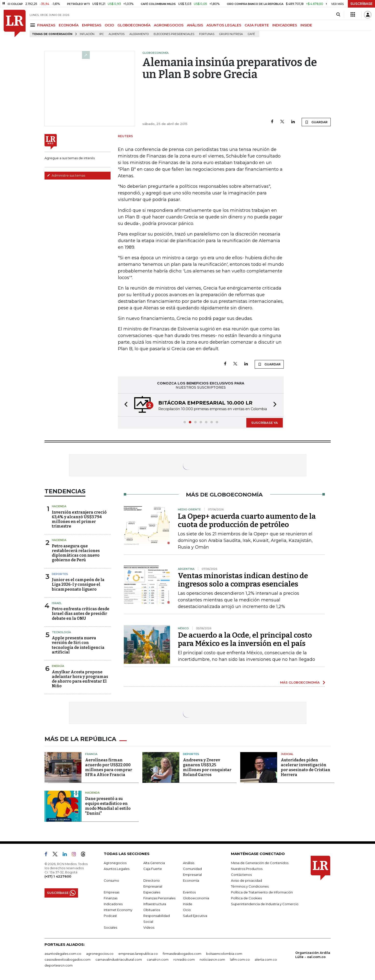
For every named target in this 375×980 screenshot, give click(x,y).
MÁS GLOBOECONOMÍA (300, 682)
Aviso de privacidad (246, 880)
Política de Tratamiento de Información (262, 892)
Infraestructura (155, 904)
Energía (58, 666)
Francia (91, 754)
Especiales (152, 892)
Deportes (60, 574)
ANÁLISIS (195, 25)
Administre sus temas (66, 175)
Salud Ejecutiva (195, 916)
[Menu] (33, 25)
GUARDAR (316, 122)
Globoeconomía (196, 898)
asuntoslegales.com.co (63, 954)
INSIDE (306, 25)
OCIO (109, 25)
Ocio (187, 910)
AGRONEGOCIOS (169, 25)
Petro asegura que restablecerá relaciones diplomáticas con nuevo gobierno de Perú (76, 553)
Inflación (87, 34)
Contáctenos (241, 875)
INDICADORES (285, 25)
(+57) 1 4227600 (58, 876)
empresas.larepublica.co (138, 954)
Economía (191, 880)
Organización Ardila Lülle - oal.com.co (313, 955)
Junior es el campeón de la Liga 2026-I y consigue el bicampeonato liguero (78, 584)
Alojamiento (139, 34)
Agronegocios (115, 863)
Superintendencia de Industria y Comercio (265, 904)
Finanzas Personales (159, 898)
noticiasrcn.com (212, 959)
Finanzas (111, 898)
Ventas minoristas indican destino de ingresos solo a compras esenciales (243, 580)
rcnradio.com (184, 959)
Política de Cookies (246, 898)
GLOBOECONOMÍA (134, 25)
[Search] (338, 15)
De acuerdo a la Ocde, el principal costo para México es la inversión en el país (245, 639)
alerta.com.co (266, 959)
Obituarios (152, 910)
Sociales (110, 927)
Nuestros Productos (247, 869)
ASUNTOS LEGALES (224, 25)
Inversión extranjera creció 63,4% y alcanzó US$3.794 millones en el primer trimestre (79, 519)
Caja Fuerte (153, 869)
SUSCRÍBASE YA (265, 423)
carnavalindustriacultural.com (119, 959)
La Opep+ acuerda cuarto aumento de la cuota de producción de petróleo (247, 520)
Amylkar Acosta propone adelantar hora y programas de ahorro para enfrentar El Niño (80, 679)
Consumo (111, 880)
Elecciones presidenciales (174, 34)
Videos (149, 927)
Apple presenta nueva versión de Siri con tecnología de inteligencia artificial (78, 645)
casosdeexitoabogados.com (68, 959)
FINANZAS (46, 25)
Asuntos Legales (117, 869)
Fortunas (207, 34)
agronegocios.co (100, 954)
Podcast (110, 916)
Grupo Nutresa (231, 34)
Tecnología (61, 632)
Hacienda (59, 506)
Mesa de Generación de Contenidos (260, 863)
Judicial (287, 754)
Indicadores (113, 904)
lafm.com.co (240, 959)
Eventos (189, 892)
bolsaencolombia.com (224, 954)
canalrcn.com (158, 959)
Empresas (112, 892)
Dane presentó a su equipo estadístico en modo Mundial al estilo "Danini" (108, 806)
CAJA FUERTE (257, 25)
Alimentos (117, 34)
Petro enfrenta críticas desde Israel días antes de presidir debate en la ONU (81, 614)
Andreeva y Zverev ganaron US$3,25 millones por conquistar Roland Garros (207, 767)
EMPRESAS (92, 25)
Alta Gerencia (154, 863)
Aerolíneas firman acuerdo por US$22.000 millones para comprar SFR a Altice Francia (109, 767)
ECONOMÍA (69, 25)
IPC (102, 34)
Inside (188, 904)
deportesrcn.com (59, 965)
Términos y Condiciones (250, 886)
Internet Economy (118, 910)
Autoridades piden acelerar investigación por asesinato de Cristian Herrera (306, 767)
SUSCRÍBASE (361, 4)
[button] (125, 405)
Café (251, 34)
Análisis (189, 863)
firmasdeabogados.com (182, 954)
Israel (57, 603)
